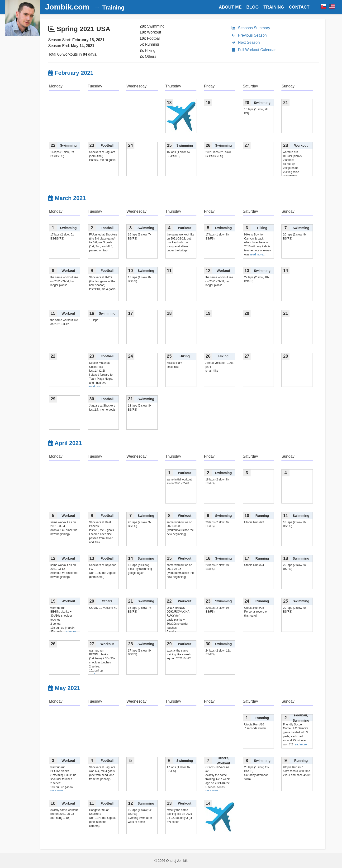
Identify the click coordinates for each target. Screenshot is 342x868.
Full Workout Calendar (253, 50)
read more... (258, 254)
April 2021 (68, 443)
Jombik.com (67, 7)
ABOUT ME (230, 7)
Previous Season (249, 35)
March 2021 (70, 198)
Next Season (245, 42)
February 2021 (74, 73)
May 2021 (68, 688)
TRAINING (274, 7)
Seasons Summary (251, 28)
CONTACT (299, 7)
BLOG (252, 7)
